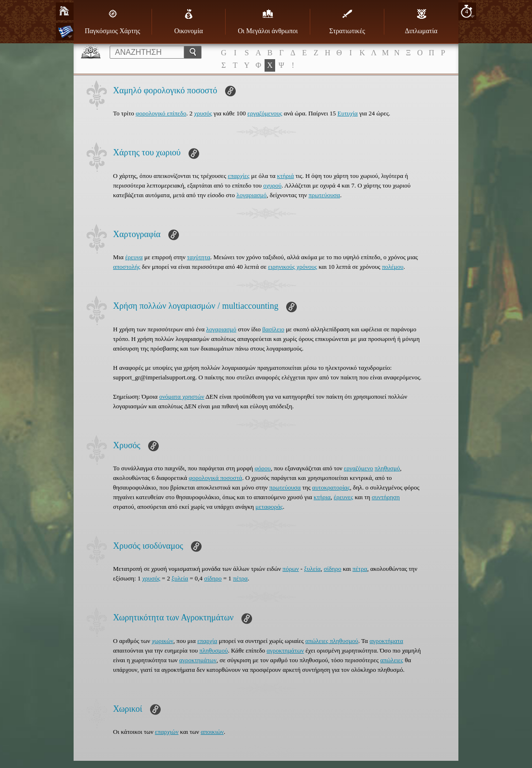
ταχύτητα (199, 257)
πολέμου (393, 267)
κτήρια (322, 497)
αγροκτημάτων (285, 650)
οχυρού (272, 185)
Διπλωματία (421, 22)
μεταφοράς (269, 507)
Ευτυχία (348, 113)
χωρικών (162, 641)
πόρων (291, 569)
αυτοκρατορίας (331, 487)
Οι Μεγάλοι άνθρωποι (268, 22)
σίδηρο (332, 569)
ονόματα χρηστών (182, 397)
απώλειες (392, 660)
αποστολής (127, 267)
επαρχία (207, 641)
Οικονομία (189, 22)
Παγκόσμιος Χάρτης (112, 22)
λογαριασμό (252, 195)
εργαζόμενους (265, 113)
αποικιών (212, 732)
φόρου (262, 468)
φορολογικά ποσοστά (215, 478)
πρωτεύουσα (324, 195)
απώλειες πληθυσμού (332, 641)
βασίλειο (273, 329)
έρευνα (134, 257)
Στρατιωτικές (347, 22)
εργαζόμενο (359, 468)
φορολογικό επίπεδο (161, 113)
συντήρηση (386, 497)
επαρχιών (167, 732)
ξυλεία (312, 569)
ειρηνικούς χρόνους (292, 267)
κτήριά (285, 176)
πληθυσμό (387, 468)
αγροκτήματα (386, 641)
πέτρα (360, 569)
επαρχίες (238, 176)
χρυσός (203, 113)
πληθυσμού (214, 650)
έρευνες (343, 497)
